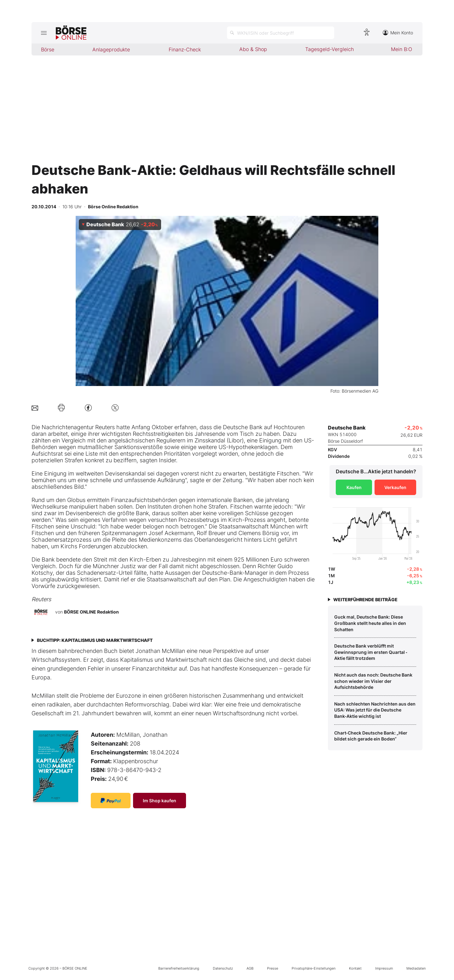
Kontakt (355, 968)
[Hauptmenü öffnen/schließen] (44, 33)
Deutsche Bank (243, 427)
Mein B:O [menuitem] (402, 49)
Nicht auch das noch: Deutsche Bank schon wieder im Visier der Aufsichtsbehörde (373, 681)
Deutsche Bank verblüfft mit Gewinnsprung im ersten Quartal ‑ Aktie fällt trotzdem (371, 652)
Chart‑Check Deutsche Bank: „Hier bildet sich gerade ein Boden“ (371, 736)
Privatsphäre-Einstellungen (314, 968)
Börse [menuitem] (48, 49)
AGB (250, 968)
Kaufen (354, 487)
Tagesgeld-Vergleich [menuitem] (329, 49)
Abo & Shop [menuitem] (253, 49)
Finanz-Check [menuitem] (185, 49)
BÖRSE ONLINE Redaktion (91, 612)
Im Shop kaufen (160, 801)
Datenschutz (223, 968)
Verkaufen (395, 487)
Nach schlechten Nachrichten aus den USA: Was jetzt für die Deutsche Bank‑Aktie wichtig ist (375, 710)
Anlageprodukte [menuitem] (111, 49)
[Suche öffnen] (281, 33)
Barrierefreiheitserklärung (179, 968)
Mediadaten (416, 968)
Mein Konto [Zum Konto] (398, 33)
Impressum (384, 968)
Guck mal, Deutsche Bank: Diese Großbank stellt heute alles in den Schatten (370, 623)
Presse (273, 968)
